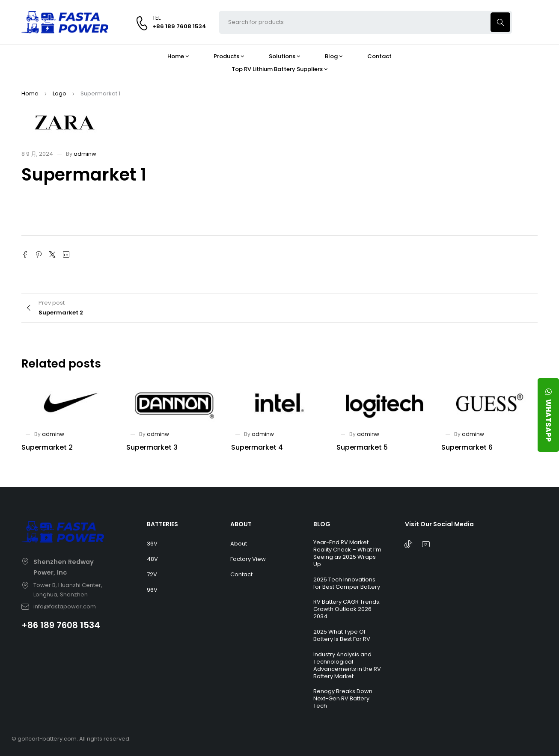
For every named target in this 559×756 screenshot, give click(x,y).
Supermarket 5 (362, 447)
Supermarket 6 (467, 447)
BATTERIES (162, 524)
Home (30, 93)
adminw (85, 154)
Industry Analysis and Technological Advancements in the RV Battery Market (347, 665)
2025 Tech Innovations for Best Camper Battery (347, 583)
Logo (59, 93)
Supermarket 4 (257, 447)
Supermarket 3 (152, 447)
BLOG (322, 524)
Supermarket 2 (47, 447)
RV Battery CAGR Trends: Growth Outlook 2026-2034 (347, 609)
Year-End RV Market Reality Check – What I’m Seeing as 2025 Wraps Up (347, 553)
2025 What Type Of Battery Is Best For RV (342, 635)
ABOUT (241, 524)
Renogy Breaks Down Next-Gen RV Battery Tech (343, 698)
